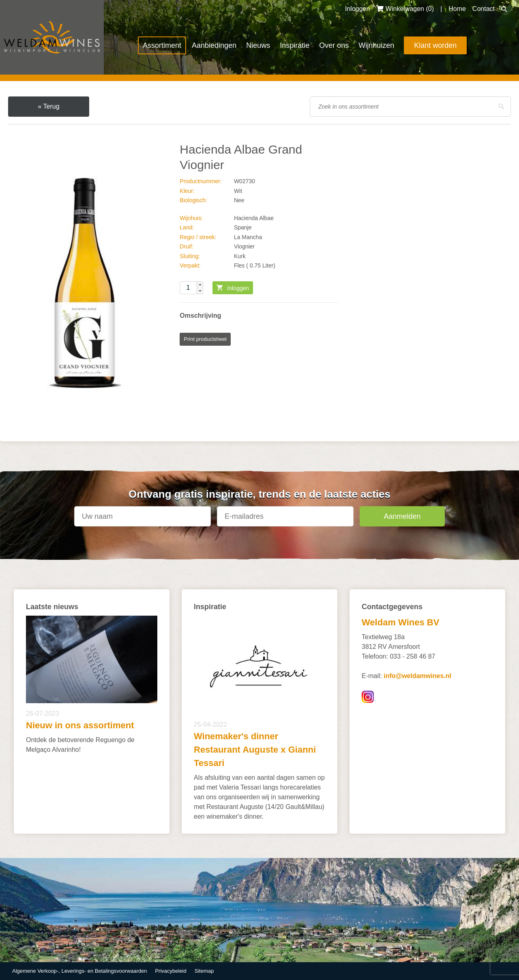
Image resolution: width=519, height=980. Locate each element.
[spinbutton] (191, 288)
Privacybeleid (170, 971)
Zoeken (504, 9)
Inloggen (357, 9)
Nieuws (258, 45)
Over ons (334, 45)
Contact (484, 9)
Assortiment (162, 45)
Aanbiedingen (214, 45)
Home (457, 9)
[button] (200, 285)
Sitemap (204, 971)
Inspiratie (295, 45)
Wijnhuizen (376, 45)
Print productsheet (205, 339)
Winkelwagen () (405, 9)
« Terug (48, 106)
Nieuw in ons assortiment (80, 725)
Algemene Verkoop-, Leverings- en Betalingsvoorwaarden (79, 971)
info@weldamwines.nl (417, 676)
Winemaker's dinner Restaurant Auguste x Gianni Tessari (255, 750)
